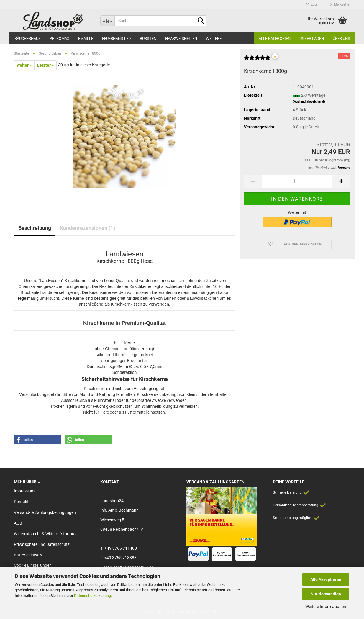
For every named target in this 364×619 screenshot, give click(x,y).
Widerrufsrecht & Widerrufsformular (46, 534)
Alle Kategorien (275, 39)
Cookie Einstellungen (33, 565)
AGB (18, 523)
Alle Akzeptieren (326, 579)
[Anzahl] (297, 181)
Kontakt (21, 502)
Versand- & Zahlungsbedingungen (45, 512)
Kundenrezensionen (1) (87, 228)
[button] (253, 181)
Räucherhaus (28, 39)
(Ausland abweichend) (309, 102)
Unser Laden (312, 39)
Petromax (59, 39)
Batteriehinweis (28, 555)
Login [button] (313, 4)
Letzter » (45, 65)
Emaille (86, 39)
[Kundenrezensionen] (257, 60)
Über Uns (341, 39)
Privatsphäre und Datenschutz (42, 544)
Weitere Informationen (326, 607)
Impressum (24, 491)
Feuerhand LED (117, 39)
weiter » (24, 65)
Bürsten (148, 39)
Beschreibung (35, 228)
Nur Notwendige (326, 594)
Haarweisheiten (181, 39)
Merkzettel (339, 4)
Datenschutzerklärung (92, 596)
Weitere (214, 39)
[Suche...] (107, 21)
